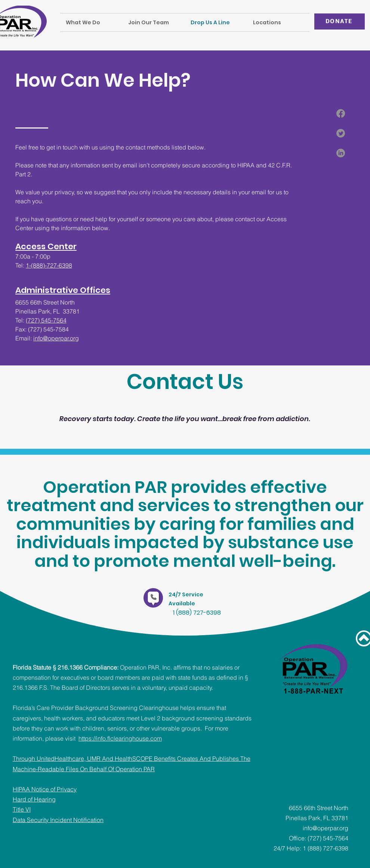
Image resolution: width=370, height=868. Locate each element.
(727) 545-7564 (46, 320)
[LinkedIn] (341, 153)
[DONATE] (340, 21)
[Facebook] (341, 113)
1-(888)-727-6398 (49, 265)
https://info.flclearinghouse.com (120, 738)
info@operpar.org (56, 338)
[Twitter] (341, 133)
